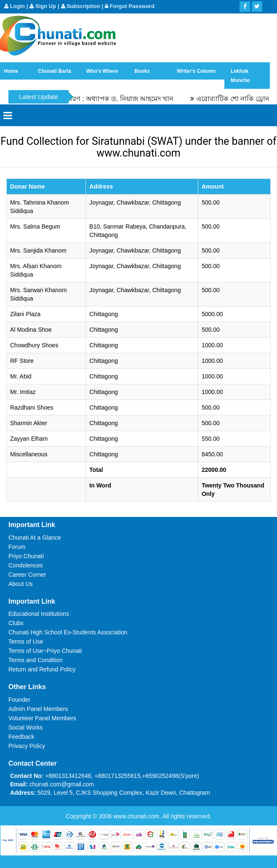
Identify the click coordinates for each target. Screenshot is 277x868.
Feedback (21, 737)
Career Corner (27, 575)
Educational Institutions (39, 614)
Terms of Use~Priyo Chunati (45, 651)
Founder (19, 700)
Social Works (25, 727)
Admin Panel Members (38, 709)
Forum (17, 547)
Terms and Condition (35, 660)
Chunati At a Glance (35, 538)
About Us (21, 584)
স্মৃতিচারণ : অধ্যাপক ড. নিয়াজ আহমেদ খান (119, 99)
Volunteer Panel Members (42, 718)
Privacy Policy (27, 746)
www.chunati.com (137, 816)
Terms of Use (26, 642)
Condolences (26, 565)
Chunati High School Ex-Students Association (68, 632)
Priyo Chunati (26, 556)
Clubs (16, 623)
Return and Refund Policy (42, 669)
